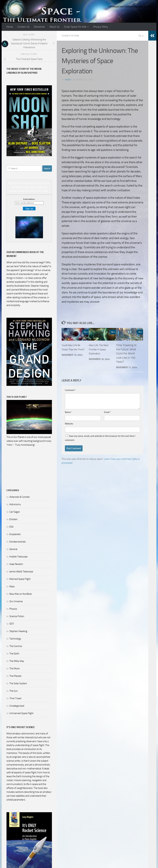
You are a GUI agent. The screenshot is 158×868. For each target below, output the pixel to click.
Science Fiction (71, 36)
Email (107, 412)
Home (10, 27)
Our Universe (16, 601)
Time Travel (15, 698)
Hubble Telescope (18, 557)
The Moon (15, 669)
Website (69, 424)
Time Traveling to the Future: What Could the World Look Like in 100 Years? (126, 353)
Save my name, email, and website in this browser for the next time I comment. (100, 438)
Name (69, 412)
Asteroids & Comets (20, 497)
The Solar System (18, 683)
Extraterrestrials (18, 542)
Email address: (29, 199)
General (13, 549)
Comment (70, 390)
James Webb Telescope (21, 572)
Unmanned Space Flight (21, 713)
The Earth (14, 654)
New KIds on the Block (21, 594)
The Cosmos (16, 646)
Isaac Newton (16, 564)
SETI (12, 624)
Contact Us (23, 27)
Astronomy (15, 504)
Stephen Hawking (18, 631)
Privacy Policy (101, 27)
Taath (68, 80)
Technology (15, 639)
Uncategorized (17, 706)
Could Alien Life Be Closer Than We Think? (73, 349)
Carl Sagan (15, 512)
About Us (54, 27)
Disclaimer (39, 27)
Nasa (12, 586)
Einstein (13, 519)
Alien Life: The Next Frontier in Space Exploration (100, 349)
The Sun (14, 691)
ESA (11, 527)
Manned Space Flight (20, 579)
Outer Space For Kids (75, 27)
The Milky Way (17, 661)
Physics (13, 609)
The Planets (15, 676)
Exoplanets (15, 534)
